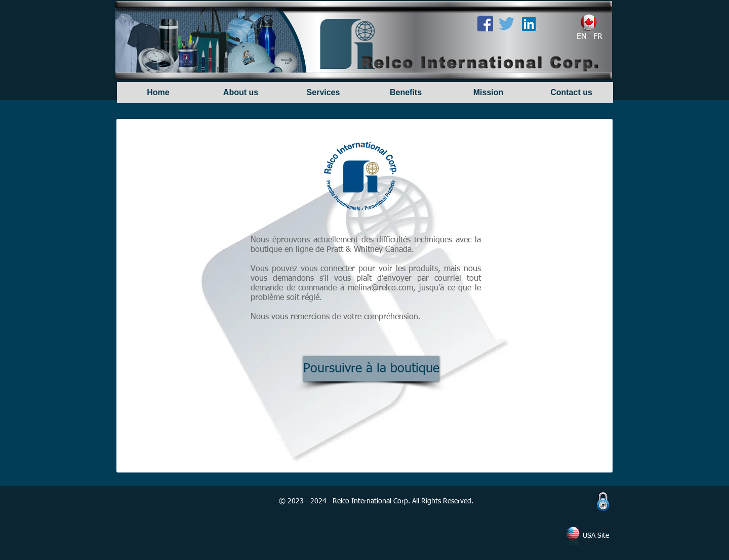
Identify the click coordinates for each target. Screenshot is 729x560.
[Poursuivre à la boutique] (371, 369)
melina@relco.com (380, 288)
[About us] (241, 93)
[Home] (158, 93)
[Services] (323, 93)
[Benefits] (406, 93)
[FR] (598, 37)
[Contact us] (571, 93)
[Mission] (488, 93)
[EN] (582, 37)
